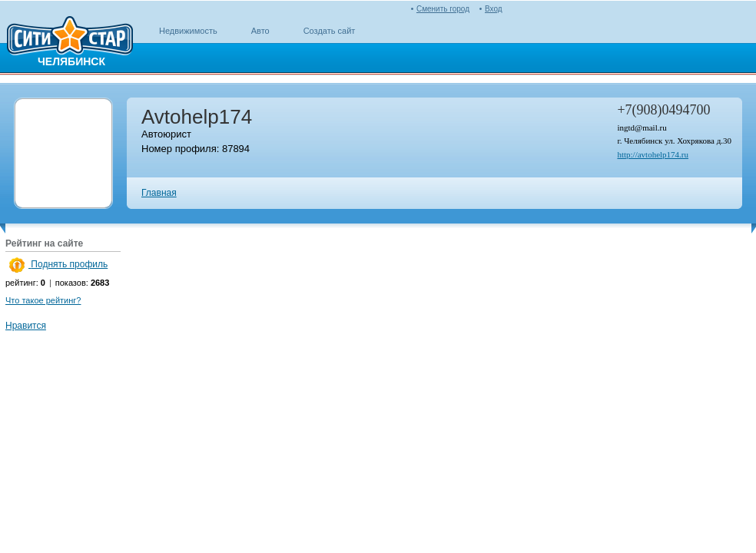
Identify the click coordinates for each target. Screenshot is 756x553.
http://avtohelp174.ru (653, 154)
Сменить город (443, 9)
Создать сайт (330, 31)
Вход (494, 9)
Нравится (26, 326)
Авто (260, 31)
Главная (159, 193)
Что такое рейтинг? (43, 300)
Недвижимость (188, 31)
